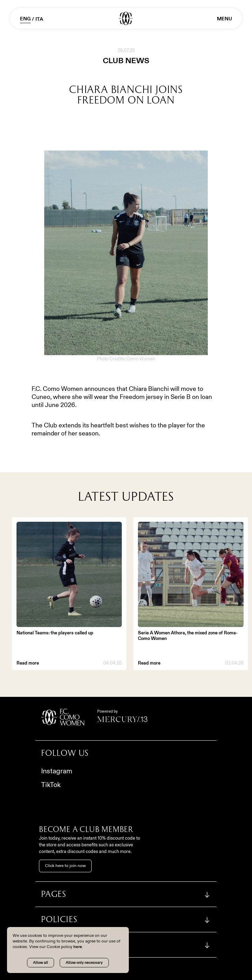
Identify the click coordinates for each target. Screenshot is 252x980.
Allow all (41, 962)
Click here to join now (65, 866)
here (78, 946)
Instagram (57, 771)
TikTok (51, 785)
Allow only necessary (84, 962)
